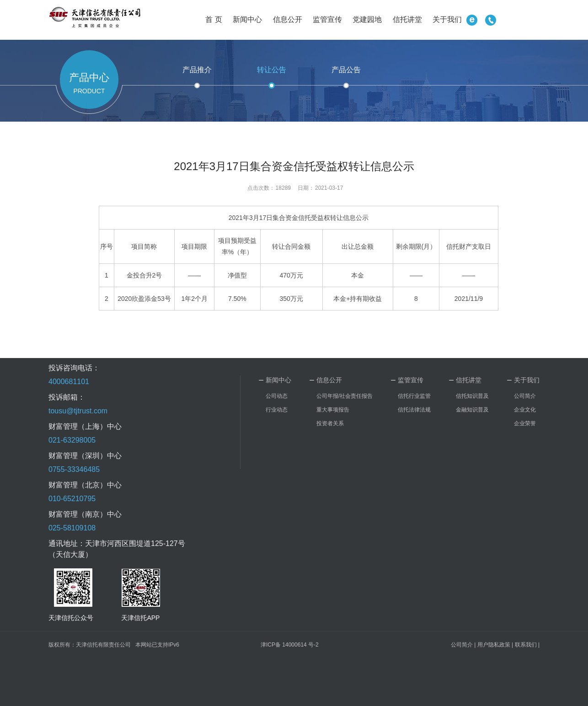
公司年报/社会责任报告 (345, 396)
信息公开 (288, 19)
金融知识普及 (472, 410)
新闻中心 (247, 19)
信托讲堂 (407, 19)
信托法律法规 (414, 410)
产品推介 (197, 70)
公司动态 (277, 396)
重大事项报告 (333, 410)
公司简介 (525, 396)
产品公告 (346, 70)
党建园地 (367, 19)
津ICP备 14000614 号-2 (290, 645)
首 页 (214, 19)
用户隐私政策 (494, 645)
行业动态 (277, 410)
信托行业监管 (414, 396)
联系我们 (526, 645)
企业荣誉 (525, 423)
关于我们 (447, 19)
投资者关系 (330, 423)
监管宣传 (327, 19)
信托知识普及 (472, 396)
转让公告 (272, 70)
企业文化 (525, 410)
